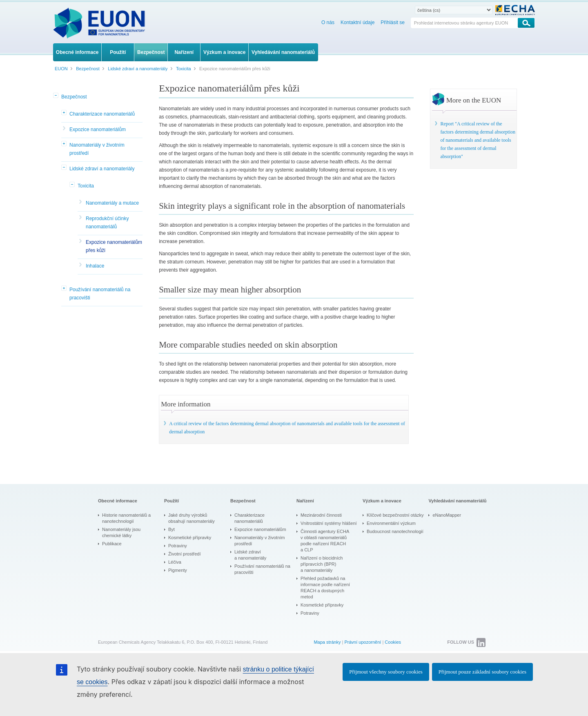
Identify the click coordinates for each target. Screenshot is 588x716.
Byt (171, 529)
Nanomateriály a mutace (112, 203)
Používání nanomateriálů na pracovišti (100, 294)
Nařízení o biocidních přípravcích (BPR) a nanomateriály (322, 564)
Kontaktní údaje (357, 22)
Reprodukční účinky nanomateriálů (107, 223)
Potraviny (178, 546)
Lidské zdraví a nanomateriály (102, 169)
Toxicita (86, 186)
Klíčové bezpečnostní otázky (395, 515)
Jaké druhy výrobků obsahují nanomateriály (192, 518)
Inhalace (95, 266)
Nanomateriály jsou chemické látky (121, 532)
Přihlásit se (393, 22)
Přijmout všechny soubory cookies (386, 672)
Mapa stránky (327, 642)
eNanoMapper (447, 515)
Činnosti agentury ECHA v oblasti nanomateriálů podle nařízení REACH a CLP (325, 541)
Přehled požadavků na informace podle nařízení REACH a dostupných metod (325, 588)
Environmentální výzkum (391, 523)
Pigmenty (178, 570)
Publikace (112, 544)
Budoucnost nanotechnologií (395, 531)
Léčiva (175, 562)
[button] (56, 96)
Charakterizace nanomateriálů (102, 114)
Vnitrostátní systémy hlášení (329, 523)
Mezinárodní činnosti (321, 515)
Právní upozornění (363, 642)
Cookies (393, 642)
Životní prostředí (184, 554)
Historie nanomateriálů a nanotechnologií (126, 518)
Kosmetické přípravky (190, 538)
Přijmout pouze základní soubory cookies (482, 672)
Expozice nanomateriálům (98, 129)
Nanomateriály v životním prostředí (97, 149)
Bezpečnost (74, 97)
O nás (328, 22)
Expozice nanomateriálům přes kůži (114, 246)
